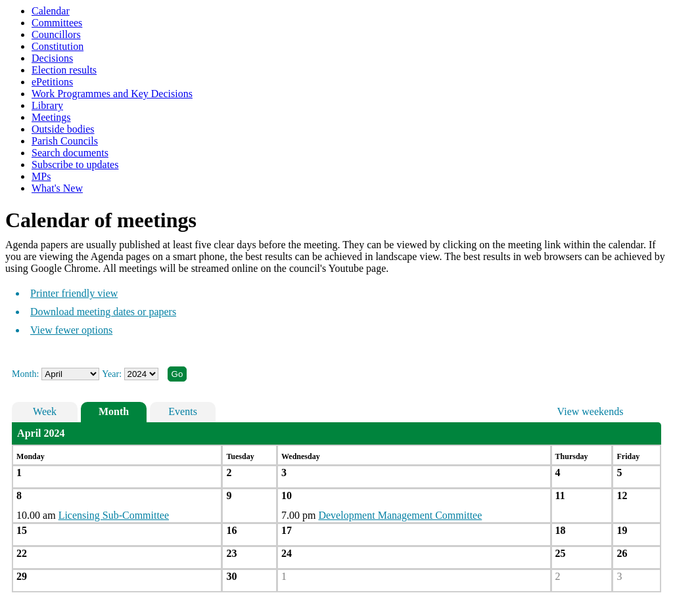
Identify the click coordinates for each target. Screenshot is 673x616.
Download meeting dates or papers (103, 312)
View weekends (591, 411)
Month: (25, 374)
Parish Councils (65, 141)
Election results (64, 70)
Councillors (56, 34)
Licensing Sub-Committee (114, 515)
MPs (41, 176)
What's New (57, 188)
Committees (57, 23)
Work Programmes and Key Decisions (112, 94)
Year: (113, 374)
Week (45, 411)
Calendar (51, 11)
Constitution (58, 46)
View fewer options (71, 330)
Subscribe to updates (75, 165)
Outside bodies (63, 129)
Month (114, 411)
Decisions (52, 58)
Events (183, 411)
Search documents (70, 153)
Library (47, 105)
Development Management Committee (400, 515)
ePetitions (52, 82)
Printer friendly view (74, 293)
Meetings (51, 117)
